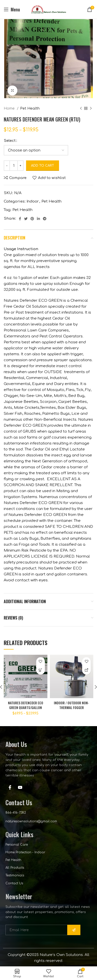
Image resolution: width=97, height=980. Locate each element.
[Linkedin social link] (38, 219)
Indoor (33, 201)
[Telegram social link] (45, 219)
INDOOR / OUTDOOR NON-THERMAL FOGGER (71, 705)
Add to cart (43, 166)
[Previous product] (81, 109)
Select (10, 141)
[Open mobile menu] (12, 9)
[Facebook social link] (20, 219)
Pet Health (30, 108)
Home (10, 108)
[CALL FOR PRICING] (86, 670)
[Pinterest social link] (32, 219)
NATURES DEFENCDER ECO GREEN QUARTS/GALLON (26, 705)
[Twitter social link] (26, 219)
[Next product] (91, 109)
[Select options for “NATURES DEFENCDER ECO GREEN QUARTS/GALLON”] (41, 670)
